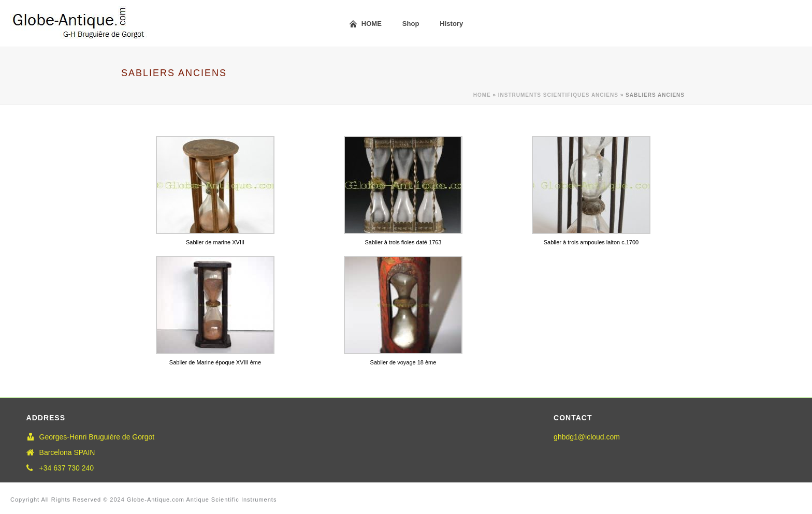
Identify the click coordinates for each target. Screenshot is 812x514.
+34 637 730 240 (67, 468)
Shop (411, 24)
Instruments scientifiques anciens (558, 95)
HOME (365, 24)
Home (482, 95)
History (451, 24)
